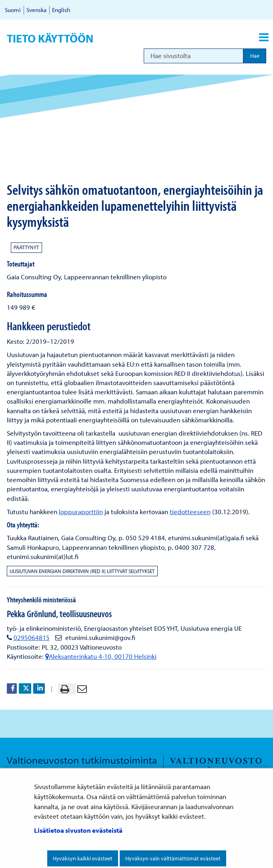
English (61, 10)
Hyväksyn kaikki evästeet (83, 858)
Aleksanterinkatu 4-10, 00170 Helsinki (101, 656)
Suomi (13, 10)
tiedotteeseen (190, 512)
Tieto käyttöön (50, 38)
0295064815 (32, 637)
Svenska (36, 10)
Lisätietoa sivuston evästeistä (78, 830)
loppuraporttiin (81, 512)
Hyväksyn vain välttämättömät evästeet (173, 858)
